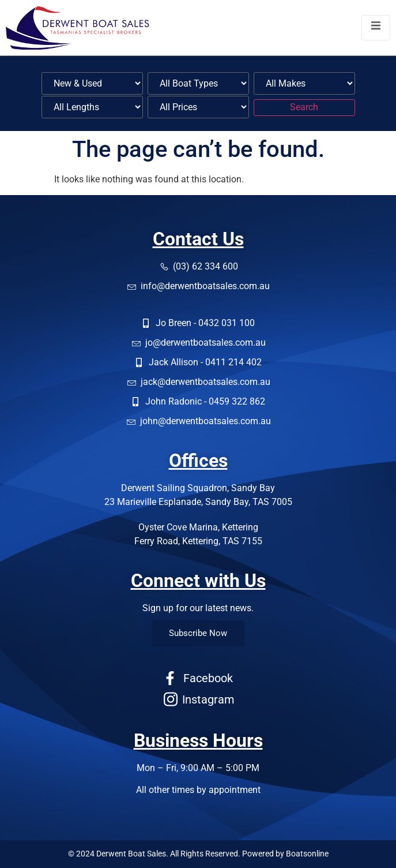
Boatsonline (307, 854)
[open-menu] (376, 27)
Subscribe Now (198, 633)
